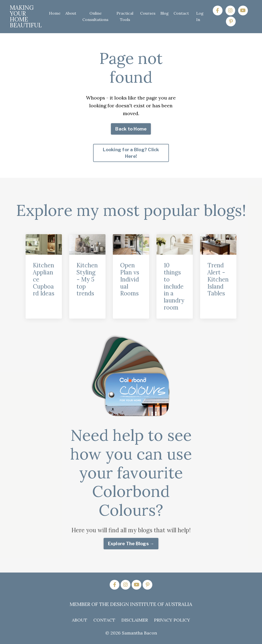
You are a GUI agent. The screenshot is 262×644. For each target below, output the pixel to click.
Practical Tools (125, 16)
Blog (165, 13)
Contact (181, 13)
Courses (148, 13)
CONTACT (104, 620)
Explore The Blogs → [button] (131, 544)
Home (55, 13)
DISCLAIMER (135, 620)
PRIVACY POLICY (172, 620)
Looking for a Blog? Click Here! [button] (131, 153)
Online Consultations (95, 16)
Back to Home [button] (131, 129)
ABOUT (80, 620)
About (71, 13)
